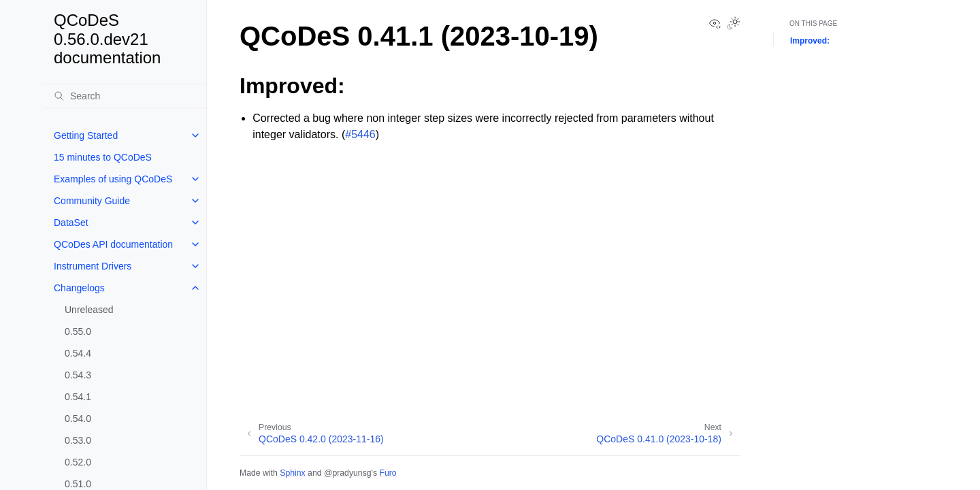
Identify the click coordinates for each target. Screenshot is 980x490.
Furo (388, 473)
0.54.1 (78, 397)
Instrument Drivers (93, 266)
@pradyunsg (348, 473)
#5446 (360, 134)
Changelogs (79, 288)
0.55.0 (78, 331)
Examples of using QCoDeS (113, 179)
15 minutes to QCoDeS (103, 157)
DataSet (71, 223)
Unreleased (89, 310)
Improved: (810, 41)
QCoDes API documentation (113, 244)
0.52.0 (78, 462)
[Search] (125, 96)
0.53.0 (78, 440)
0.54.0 (78, 419)
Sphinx (292, 473)
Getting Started (86, 135)
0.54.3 (78, 375)
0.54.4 (78, 353)
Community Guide (92, 201)
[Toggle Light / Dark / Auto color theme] (734, 24)
